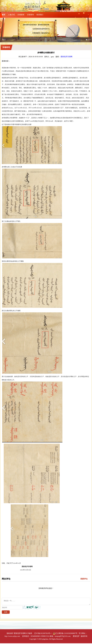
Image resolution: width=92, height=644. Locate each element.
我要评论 (84, 579)
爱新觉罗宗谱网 (66, 57)
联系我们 (40, 15)
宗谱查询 (30, 15)
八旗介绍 (11, 15)
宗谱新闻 (21, 15)
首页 (3, 15)
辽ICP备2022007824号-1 (43, 634)
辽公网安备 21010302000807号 (65, 634)
